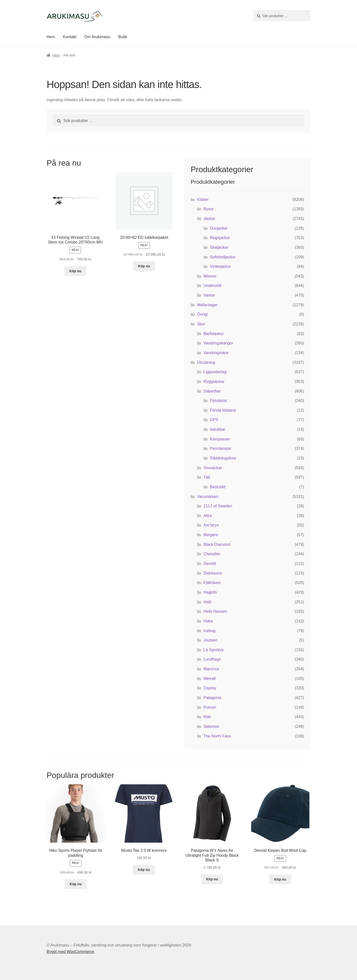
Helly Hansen (215, 611)
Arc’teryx (211, 525)
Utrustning (206, 362)
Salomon (211, 726)
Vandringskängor (218, 343)
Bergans (211, 535)
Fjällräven (212, 583)
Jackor (209, 219)
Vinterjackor (220, 266)
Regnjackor (220, 238)
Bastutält (218, 487)
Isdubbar (218, 429)
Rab (207, 717)
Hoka (208, 621)
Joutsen (210, 640)
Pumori (210, 707)
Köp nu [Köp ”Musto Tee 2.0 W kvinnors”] (144, 870)
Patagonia (212, 698)
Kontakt (70, 37)
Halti (208, 602)
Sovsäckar (213, 468)
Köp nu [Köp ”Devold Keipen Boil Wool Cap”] (280, 879)
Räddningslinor (223, 458)
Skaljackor (219, 247)
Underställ (212, 286)
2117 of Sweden (218, 506)
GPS (214, 420)
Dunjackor (219, 228)
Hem (51, 37)
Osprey (210, 688)
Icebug (209, 631)
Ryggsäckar (214, 382)
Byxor (209, 209)
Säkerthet (212, 391)
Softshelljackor (223, 257)
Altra (208, 516)
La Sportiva (214, 650)
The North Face (217, 736)
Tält (207, 477)
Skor (201, 324)
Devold (210, 564)
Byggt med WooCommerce (70, 952)
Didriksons (213, 573)
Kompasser (220, 439)
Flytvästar (219, 401)
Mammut (211, 669)
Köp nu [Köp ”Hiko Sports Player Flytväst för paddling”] (76, 884)
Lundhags (212, 659)
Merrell (210, 679)
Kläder (203, 199)
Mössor (210, 276)
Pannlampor (221, 448)
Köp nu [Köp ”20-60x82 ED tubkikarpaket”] (144, 266)
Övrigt (202, 314)
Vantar (209, 295)
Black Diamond (217, 544)
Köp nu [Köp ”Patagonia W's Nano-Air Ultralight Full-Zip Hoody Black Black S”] (212, 879)
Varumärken (208, 497)
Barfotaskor (214, 334)
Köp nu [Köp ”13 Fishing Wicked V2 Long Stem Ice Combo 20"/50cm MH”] (75, 271)
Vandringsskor (216, 353)
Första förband (223, 410)
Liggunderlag (215, 372)
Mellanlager (207, 305)
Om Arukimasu (97, 37)
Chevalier (212, 554)
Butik (123, 37)
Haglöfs (210, 592)
